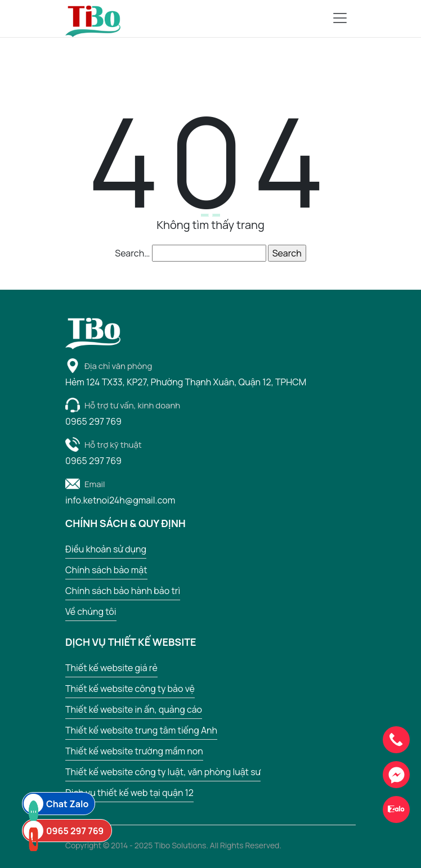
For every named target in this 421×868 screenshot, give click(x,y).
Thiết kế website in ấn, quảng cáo (134, 709)
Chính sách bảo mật (106, 570)
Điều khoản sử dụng (106, 549)
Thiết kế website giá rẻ (111, 668)
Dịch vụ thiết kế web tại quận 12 (129, 793)
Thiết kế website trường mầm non (134, 751)
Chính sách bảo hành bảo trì (123, 591)
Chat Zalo (56, 804)
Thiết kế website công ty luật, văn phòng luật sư (163, 772)
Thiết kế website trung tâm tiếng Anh (141, 730)
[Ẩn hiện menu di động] (340, 18)
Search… (132, 253)
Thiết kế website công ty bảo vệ (130, 689)
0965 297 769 (64, 831)
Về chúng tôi (91, 611)
